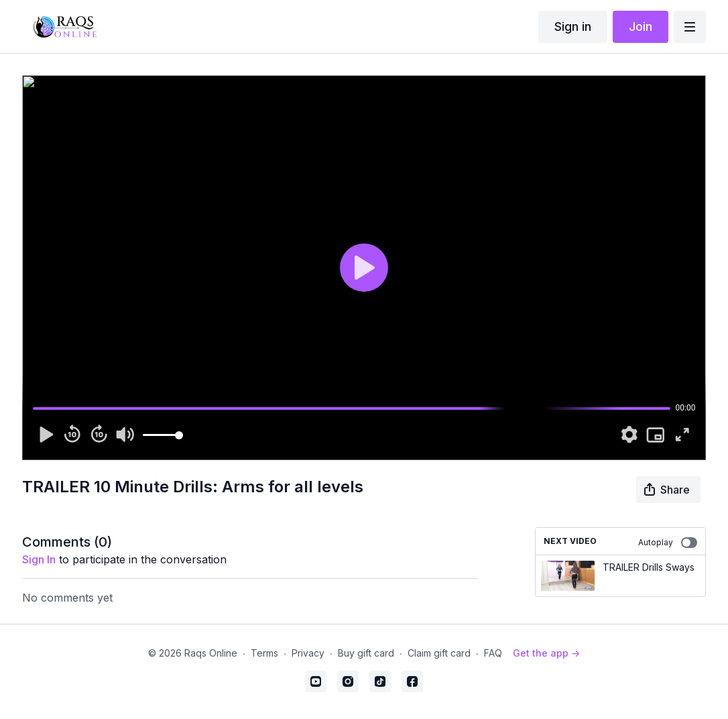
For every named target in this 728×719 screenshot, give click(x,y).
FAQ (493, 653)
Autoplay (668, 543)
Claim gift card (439, 653)
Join (641, 26)
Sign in (573, 26)
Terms (264, 653)
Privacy (308, 653)
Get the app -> (546, 653)
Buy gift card (366, 653)
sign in (39, 559)
